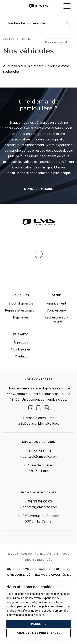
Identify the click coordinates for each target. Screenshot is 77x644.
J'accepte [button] (39, 624)
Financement (56, 263)
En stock (9, 39)
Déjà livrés (21, 277)
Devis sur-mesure (39, 189)
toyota (26, 39)
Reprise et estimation (21, 270)
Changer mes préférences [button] (39, 633)
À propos (21, 302)
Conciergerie (56, 270)
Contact (21, 316)
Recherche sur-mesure (56, 279)
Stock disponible (21, 263)
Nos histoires (21, 309)
